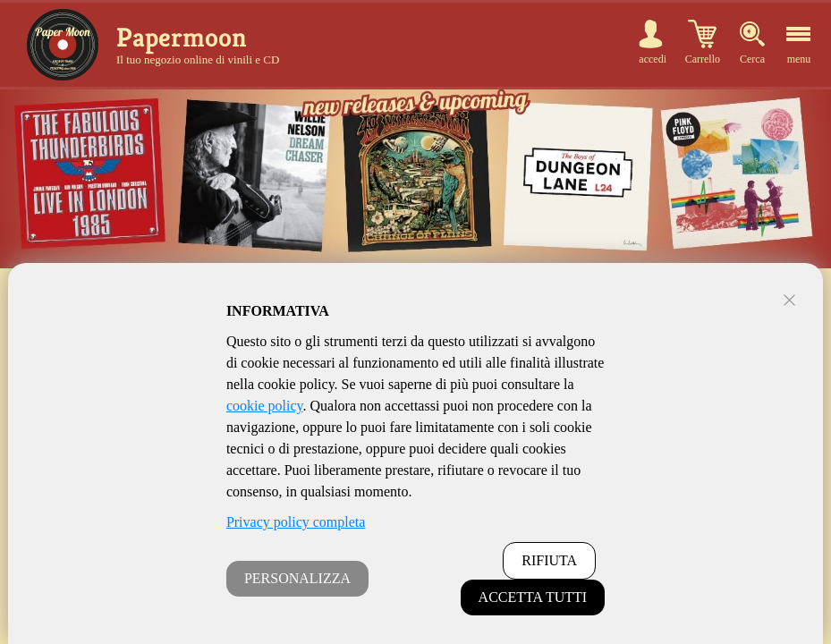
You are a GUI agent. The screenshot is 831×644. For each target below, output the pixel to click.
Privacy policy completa (296, 522)
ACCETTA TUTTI (533, 597)
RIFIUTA (549, 560)
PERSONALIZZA (297, 578)
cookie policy (265, 406)
